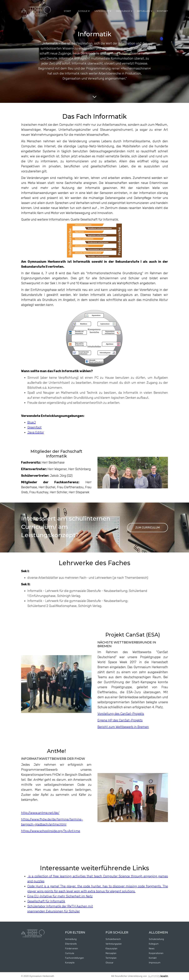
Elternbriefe (71, 944)
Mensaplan (111, 953)
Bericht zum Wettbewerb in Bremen (123, 727)
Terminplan (111, 958)
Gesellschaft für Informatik (46, 901)
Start (67, 11)
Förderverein (72, 949)
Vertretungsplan (114, 944)
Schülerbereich (113, 939)
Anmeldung (71, 939)
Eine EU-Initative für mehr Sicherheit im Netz (60, 896)
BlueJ (32, 422)
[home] (36, 11)
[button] (85, 11)
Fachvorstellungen (75, 958)
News (152, 949)
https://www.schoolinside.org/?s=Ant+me (51, 831)
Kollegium (154, 944)
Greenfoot (34, 427)
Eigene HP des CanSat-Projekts (120, 720)
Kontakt (153, 958)
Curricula (70, 953)
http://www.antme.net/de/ (40, 813)
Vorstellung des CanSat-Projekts (121, 714)
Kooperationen (156, 953)
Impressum (155, 963)
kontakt (163, 11)
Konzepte (70, 963)
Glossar (109, 963)
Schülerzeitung (156, 939)
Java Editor (36, 432)
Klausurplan (111, 949)
